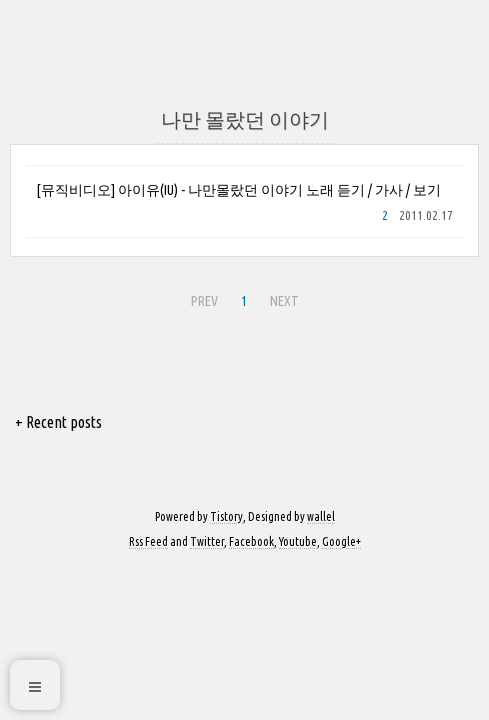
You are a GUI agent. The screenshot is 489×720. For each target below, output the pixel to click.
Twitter (207, 541)
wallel (321, 516)
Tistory (226, 516)
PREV (202, 298)
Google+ (341, 541)
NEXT (282, 298)
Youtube (298, 541)
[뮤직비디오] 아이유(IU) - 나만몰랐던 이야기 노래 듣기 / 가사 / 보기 (238, 190)
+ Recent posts (58, 422)
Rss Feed (148, 541)
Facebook (251, 541)
